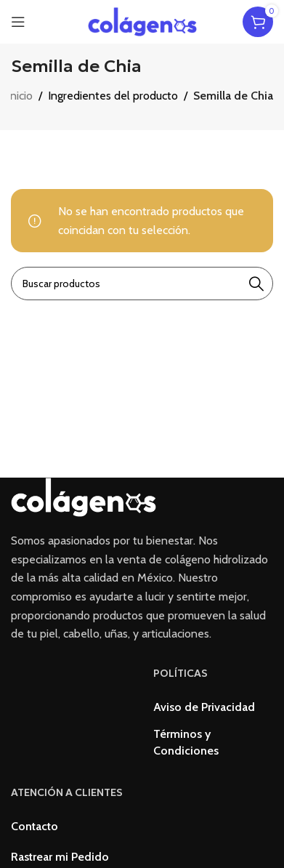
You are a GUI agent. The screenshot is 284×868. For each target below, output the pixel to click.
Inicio (20, 96)
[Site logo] (142, 21)
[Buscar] (142, 284)
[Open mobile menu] (18, 22)
